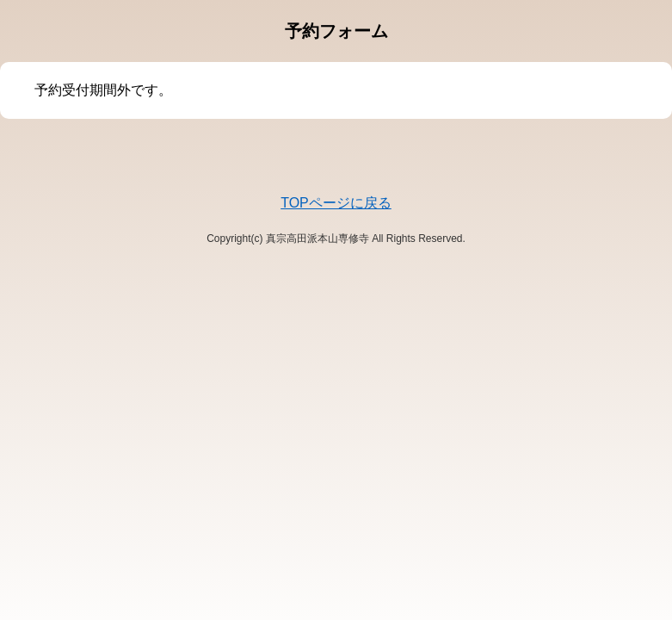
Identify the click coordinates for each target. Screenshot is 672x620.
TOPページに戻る (336, 203)
